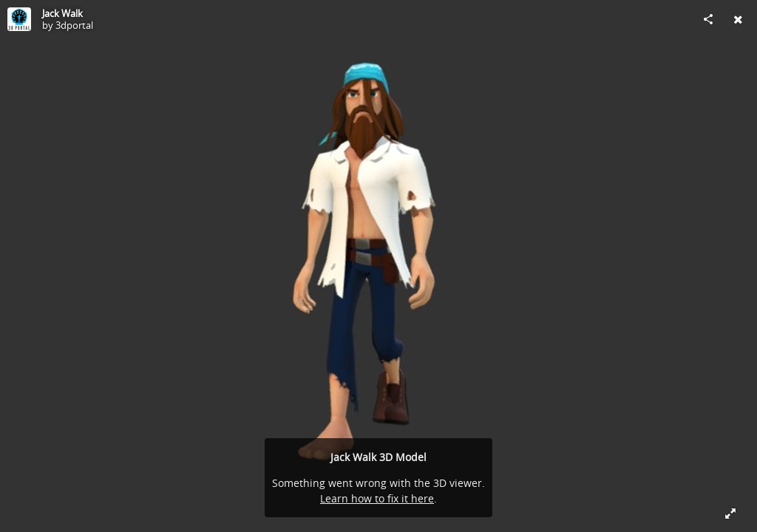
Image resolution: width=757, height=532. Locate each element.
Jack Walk (62, 13)
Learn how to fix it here (377, 498)
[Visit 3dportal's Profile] (19, 19)
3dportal (74, 25)
